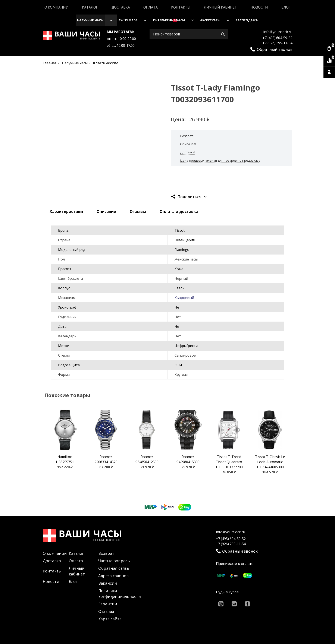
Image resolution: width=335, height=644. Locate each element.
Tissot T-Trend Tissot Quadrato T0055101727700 (229, 462)
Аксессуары (210, 20)
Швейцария (185, 240)
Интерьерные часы (169, 20)
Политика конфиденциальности (120, 594)
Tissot (180, 230)
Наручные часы (90, 20)
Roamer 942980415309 (188, 459)
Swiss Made (128, 20)
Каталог (90, 7)
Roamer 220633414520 (106, 459)
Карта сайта (110, 619)
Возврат (106, 553)
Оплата (151, 7)
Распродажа (247, 20)
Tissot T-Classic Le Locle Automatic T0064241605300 (270, 462)
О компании (57, 7)
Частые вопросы (115, 561)
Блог (286, 7)
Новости (259, 7)
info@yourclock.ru (278, 32)
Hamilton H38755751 (65, 459)
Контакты (181, 7)
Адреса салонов (113, 576)
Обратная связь (114, 568)
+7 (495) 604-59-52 (277, 38)
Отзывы (106, 611)
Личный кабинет (220, 7)
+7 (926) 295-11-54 (277, 43)
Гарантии (108, 604)
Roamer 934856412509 (147, 459)
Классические (106, 63)
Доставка (121, 7)
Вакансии (108, 583)
